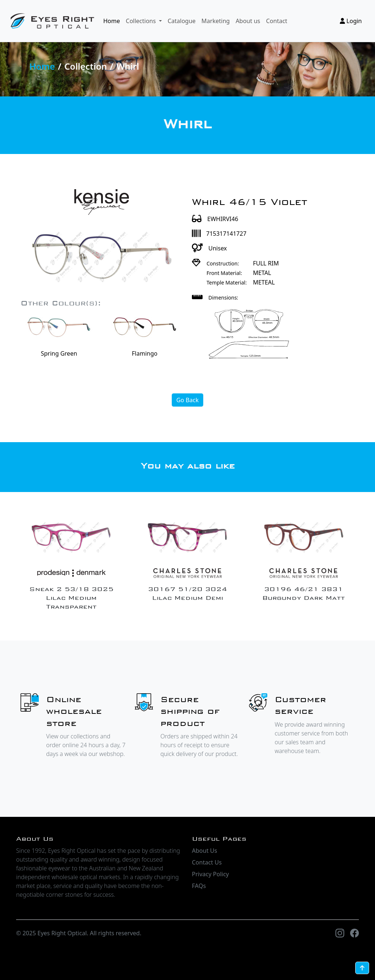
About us (248, 21)
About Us (205, 851)
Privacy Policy (210, 874)
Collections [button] (142, 21)
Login (351, 21)
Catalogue (182, 21)
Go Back (187, 400)
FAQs (199, 886)
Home (112, 21)
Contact (277, 21)
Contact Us (207, 862)
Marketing (216, 21)
